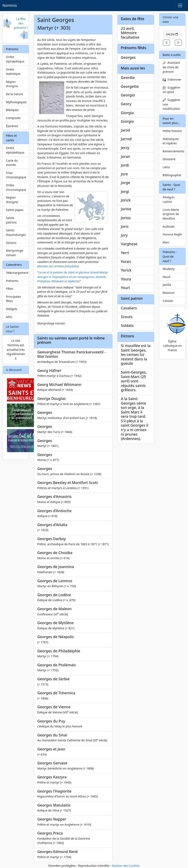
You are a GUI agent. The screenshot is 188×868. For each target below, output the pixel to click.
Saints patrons (11, 220)
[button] (166, 43)
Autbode (169, 226)
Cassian (168, 301)
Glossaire (169, 159)
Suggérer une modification (171, 104)
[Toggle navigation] (180, 5)
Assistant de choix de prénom (171, 67)
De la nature (14, 94)
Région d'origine (12, 84)
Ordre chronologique (16, 187)
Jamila (167, 285)
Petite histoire (172, 131)
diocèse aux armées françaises (58, 266)
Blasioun (169, 293)
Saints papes (15, 210)
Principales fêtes (14, 299)
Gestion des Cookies (126, 866)
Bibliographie (172, 175)
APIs (9, 317)
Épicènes (12, 126)
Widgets (12, 309)
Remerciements (173, 151)
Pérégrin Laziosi (169, 200)
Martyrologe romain (14, 253)
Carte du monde (12, 163)
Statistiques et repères (171, 141)
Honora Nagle (172, 234)
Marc (166, 242)
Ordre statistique (13, 72)
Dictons (11, 243)
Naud (166, 277)
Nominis (10, 5)
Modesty (169, 269)
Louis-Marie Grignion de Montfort (171, 214)
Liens (166, 167)
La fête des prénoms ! (21, 23)
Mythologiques (16, 102)
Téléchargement (17, 273)
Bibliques (12, 110)
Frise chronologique (16, 175)
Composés (13, 118)
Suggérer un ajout (171, 90)
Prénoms (12, 281)
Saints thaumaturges (16, 232)
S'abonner (172, 79)
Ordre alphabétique (15, 59)
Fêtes (10, 289)
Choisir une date (170, 19)
